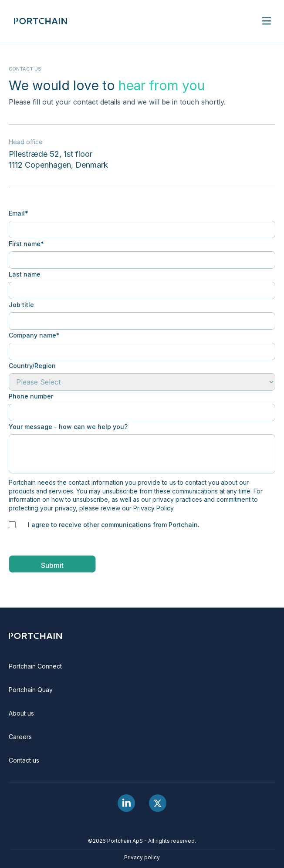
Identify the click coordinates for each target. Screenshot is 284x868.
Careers (20, 737)
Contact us (24, 760)
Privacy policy (142, 857)
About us (21, 713)
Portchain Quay (31, 690)
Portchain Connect (35, 666)
